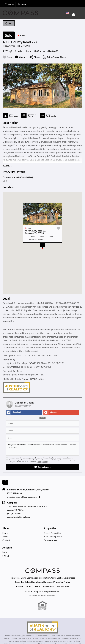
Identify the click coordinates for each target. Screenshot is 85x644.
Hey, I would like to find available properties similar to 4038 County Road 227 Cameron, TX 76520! (42, 449)
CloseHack (50, 596)
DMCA (37, 586)
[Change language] (68, 13)
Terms (39, 462)
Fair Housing (63, 586)
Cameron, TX (11, 46)
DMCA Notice (37, 379)
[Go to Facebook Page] (5, 482)
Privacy (45, 462)
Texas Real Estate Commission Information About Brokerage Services (43, 578)
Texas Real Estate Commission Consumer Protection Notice (42, 582)
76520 (25, 46)
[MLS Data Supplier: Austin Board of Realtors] (42, 627)
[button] (42, 467)
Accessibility (48, 586)
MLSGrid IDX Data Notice (16, 379)
